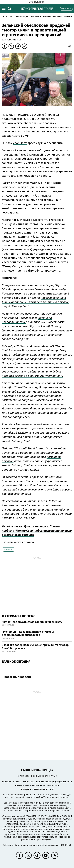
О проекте (29, 782)
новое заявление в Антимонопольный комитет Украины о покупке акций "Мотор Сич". (35, 302)
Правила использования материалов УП (37, 786)
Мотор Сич (9, 550)
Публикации (21, 16)
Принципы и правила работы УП (37, 789)
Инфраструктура (52, 16)
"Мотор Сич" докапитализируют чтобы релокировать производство (28, 633)
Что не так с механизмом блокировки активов (32, 622)
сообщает (20, 143)
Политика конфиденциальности (54, 782)
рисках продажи (48, 481)
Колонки (36, 16)
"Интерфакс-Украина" (28, 805)
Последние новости (18, 677)
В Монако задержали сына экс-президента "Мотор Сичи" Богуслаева (35, 647)
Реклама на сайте (12, 782)
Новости (7, 16)
